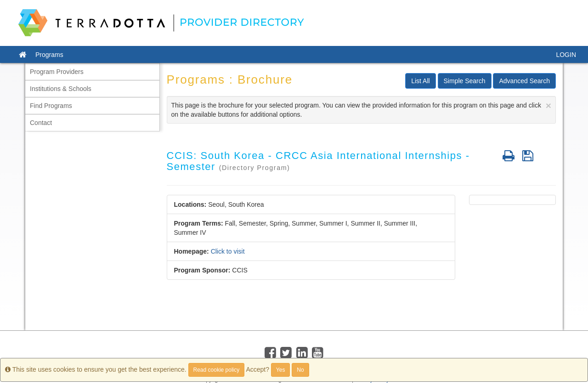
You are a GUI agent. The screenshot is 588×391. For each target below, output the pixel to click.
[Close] (548, 105)
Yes (281, 370)
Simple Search (465, 81)
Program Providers (57, 72)
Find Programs (51, 106)
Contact (41, 123)
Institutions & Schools (61, 89)
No (300, 370)
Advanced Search (524, 81)
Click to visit (228, 251)
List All (420, 81)
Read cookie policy (217, 370)
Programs (49, 55)
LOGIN (566, 55)
